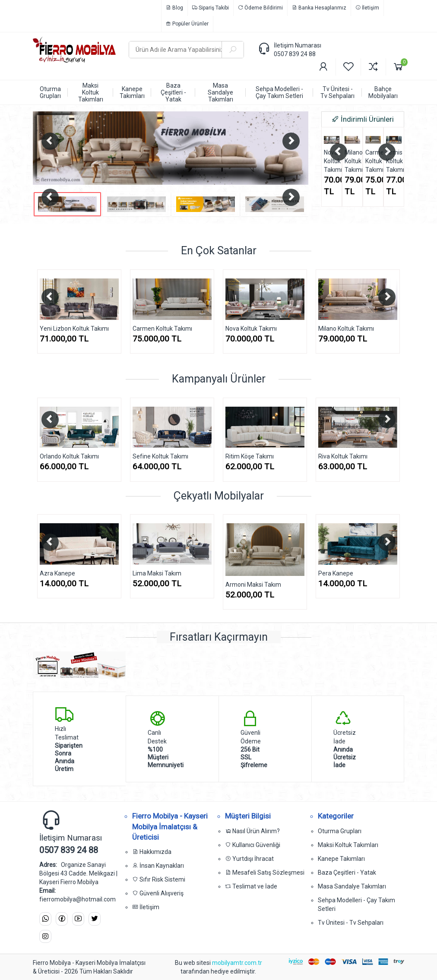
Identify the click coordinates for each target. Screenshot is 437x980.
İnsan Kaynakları (158, 866)
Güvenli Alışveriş (158, 893)
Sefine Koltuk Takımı (160, 456)
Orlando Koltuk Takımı (69, 456)
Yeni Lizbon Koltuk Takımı (74, 329)
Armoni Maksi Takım (253, 585)
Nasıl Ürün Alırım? (252, 831)
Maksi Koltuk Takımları (348, 845)
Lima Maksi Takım (157, 573)
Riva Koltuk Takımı (343, 456)
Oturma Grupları (340, 831)
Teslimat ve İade (251, 886)
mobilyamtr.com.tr (237, 963)
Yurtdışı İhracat (249, 859)
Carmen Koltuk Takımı (373, 161)
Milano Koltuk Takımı (352, 161)
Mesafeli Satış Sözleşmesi (265, 873)
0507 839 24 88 (295, 54)
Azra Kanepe (57, 573)
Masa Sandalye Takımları (352, 886)
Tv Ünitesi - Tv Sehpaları (351, 923)
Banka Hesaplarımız (319, 8)
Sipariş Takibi (211, 8)
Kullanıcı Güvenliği (253, 845)
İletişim (367, 8)
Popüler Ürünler (187, 24)
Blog (174, 8)
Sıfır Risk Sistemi (159, 879)
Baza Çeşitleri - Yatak (347, 873)
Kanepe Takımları (341, 859)
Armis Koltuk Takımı (394, 161)
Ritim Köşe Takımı (250, 456)
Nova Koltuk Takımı (332, 161)
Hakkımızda (152, 852)
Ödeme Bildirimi (260, 8)
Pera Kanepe (336, 573)
